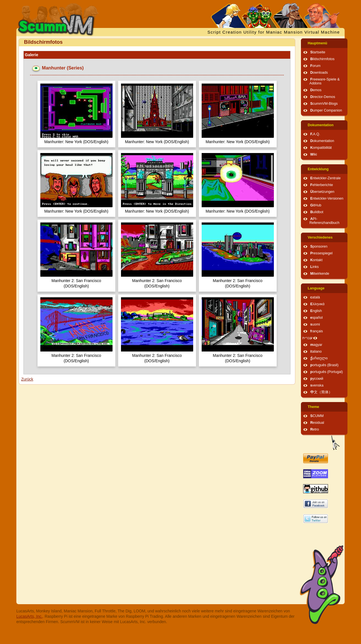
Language (316, 288)
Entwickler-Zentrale (325, 178)
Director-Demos (323, 97)
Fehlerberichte (322, 185)
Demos (316, 90)
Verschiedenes (320, 237)
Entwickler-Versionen (327, 198)
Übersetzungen (322, 192)
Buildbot (317, 212)
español (316, 318)
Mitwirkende (320, 274)
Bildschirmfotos (322, 59)
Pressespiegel (321, 253)
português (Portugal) (327, 372)
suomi (315, 324)
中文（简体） (321, 392)
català (315, 297)
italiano (316, 352)
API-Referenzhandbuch (324, 221)
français (317, 331)
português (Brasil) (324, 365)
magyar (316, 345)
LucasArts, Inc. (29, 616)
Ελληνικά (317, 304)
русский (317, 379)
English (316, 311)
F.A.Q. (315, 134)
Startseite (318, 52)
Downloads (319, 73)
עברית (307, 338)
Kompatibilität (321, 148)
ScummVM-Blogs (324, 104)
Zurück (27, 379)
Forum (315, 66)
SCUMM (317, 416)
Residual (317, 423)
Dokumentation (321, 125)
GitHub (316, 205)
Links (314, 267)
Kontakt (316, 260)
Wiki (314, 154)
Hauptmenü (317, 43)
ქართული (319, 358)
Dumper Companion (326, 110)
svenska (317, 385)
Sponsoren (319, 246)
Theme (313, 407)
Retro (315, 429)
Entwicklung (318, 169)
